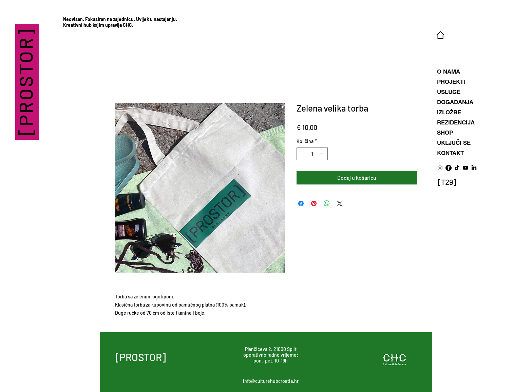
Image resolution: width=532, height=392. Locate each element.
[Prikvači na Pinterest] (314, 203)
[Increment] (322, 154)
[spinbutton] (312, 154)
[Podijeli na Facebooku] (301, 203)
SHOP (445, 133)
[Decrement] (302, 154)
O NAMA (449, 72)
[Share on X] (340, 203)
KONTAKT (450, 153)
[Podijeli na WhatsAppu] (327, 203)
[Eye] (447, 183)
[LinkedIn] (474, 168)
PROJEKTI (451, 82)
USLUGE (449, 92)
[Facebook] (449, 168)
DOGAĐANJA (455, 102)
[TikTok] (457, 168)
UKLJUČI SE (454, 143)
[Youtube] (465, 168)
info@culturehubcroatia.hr (271, 381)
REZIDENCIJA (456, 122)
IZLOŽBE (449, 112)
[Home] (440, 35)
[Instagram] (440, 168)
